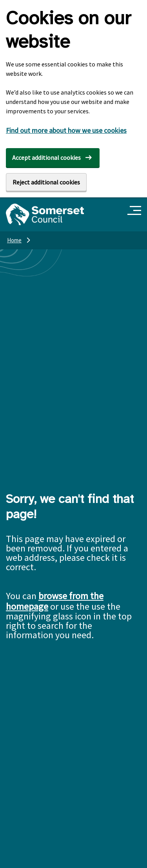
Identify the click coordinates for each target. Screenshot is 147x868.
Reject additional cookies (46, 182)
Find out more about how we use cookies (66, 130)
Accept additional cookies (46, 157)
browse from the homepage (55, 601)
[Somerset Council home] (45, 214)
